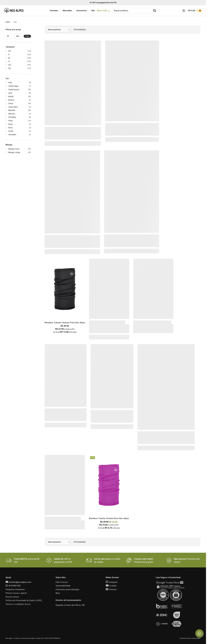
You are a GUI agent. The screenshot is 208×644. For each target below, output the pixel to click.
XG (10, 68)
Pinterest (111, 589)
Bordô (11, 96)
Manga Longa (14, 152)
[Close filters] (32, 27)
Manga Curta (14, 149)
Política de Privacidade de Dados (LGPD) (24, 600)
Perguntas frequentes (15, 589)
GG (10, 65)
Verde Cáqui (13, 86)
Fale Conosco (62, 582)
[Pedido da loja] (58, 30)
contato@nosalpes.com (18, 582)
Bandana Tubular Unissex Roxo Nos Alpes (109, 518)
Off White (12, 117)
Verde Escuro (14, 90)
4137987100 (13, 586)
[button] (195, 11)
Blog (58, 593)
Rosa (10, 124)
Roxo (10, 128)
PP (10, 51)
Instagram (112, 582)
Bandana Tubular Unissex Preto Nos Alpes (65, 323)
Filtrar (27, 36)
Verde (11, 131)
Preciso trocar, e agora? (16, 593)
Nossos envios (12, 597)
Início (8, 22)
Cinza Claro (13, 107)
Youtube (111, 586)
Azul (10, 93)
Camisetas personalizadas (67, 589)
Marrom (12, 114)
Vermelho (12, 135)
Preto (11, 121)
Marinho (12, 110)
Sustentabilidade (63, 586)
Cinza (11, 103)
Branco (11, 100)
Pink (10, 83)
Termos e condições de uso (18, 604)
